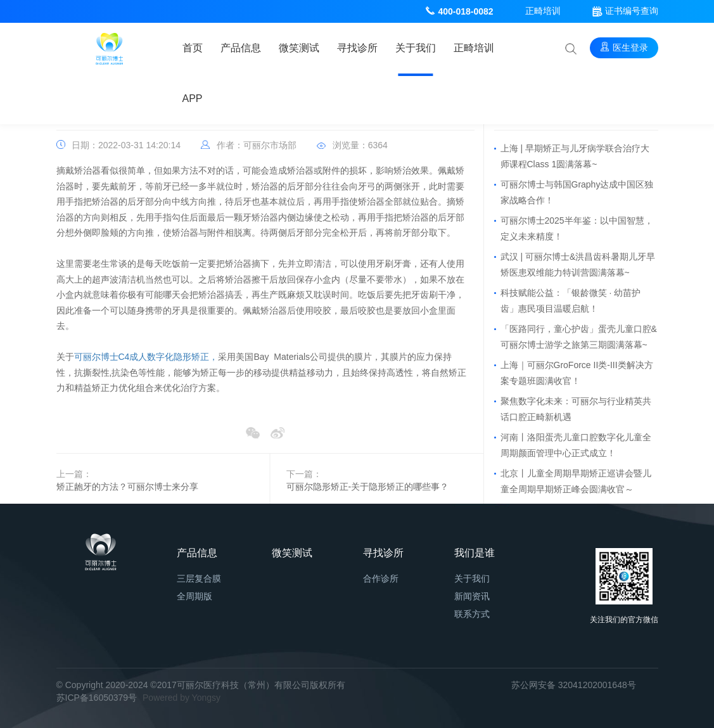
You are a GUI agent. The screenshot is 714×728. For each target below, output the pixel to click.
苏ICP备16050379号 (97, 698)
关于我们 (416, 48)
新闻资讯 (472, 596)
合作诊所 (381, 578)
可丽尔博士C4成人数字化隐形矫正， (146, 357)
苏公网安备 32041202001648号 (574, 685)
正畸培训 (543, 11)
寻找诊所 (357, 48)
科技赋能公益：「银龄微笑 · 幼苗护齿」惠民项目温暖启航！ (571, 301)
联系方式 (472, 614)
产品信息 (241, 48)
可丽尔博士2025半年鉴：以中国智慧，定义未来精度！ (577, 228)
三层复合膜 (199, 578)
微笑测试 (299, 48)
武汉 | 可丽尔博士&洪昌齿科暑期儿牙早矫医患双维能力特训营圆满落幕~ (578, 265)
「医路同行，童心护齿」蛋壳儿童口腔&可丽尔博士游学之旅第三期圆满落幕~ (579, 337)
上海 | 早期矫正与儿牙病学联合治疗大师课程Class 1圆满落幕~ (575, 156)
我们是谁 (475, 553)
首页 (193, 48)
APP (193, 99)
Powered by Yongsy (182, 698)
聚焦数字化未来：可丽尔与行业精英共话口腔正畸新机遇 (576, 409)
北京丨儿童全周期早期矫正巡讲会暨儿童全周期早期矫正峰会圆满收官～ (576, 481)
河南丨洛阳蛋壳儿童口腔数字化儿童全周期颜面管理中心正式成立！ (576, 445)
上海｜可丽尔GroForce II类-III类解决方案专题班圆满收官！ (577, 373)
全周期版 (194, 596)
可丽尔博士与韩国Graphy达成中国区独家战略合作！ (577, 192)
